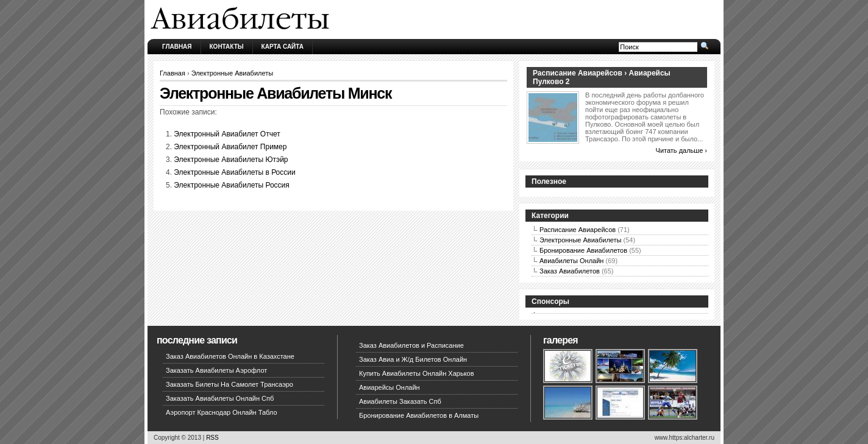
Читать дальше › (681, 150)
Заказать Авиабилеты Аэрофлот (216, 370)
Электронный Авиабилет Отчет (227, 134)
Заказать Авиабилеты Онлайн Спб (220, 398)
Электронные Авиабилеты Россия (231, 185)
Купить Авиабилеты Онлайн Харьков (417, 373)
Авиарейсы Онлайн (390, 387)
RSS (212, 438)
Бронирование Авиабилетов (583, 250)
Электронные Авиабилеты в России (234, 172)
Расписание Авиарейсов (578, 230)
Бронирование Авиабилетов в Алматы (419, 415)
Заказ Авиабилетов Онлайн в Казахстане (230, 356)
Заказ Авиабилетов (570, 271)
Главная (177, 47)
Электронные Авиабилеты (233, 73)
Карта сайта (283, 47)
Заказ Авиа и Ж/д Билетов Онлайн (413, 359)
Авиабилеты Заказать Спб (400, 401)
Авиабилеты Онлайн (571, 261)
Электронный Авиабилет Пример (230, 147)
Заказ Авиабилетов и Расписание (411, 345)
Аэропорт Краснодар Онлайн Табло (222, 412)
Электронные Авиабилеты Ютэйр (231, 160)
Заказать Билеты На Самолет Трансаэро (229, 384)
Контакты (227, 47)
